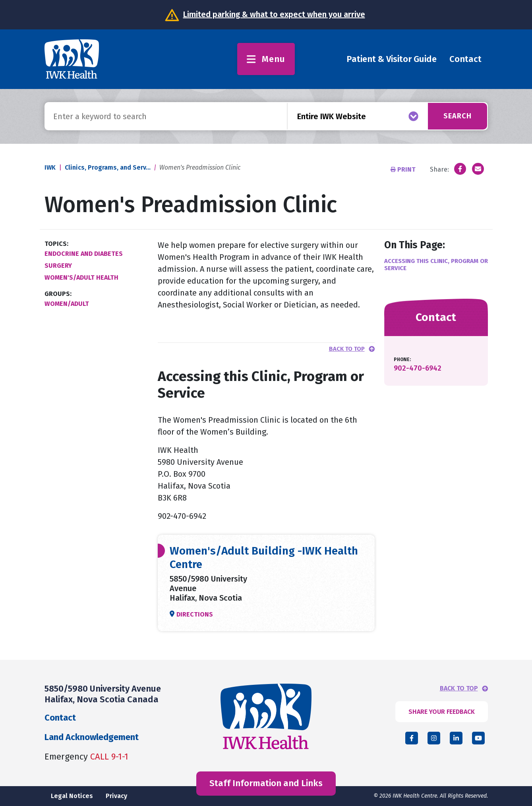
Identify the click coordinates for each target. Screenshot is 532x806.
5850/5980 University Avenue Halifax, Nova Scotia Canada (103, 694)
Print (404, 169)
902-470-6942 (418, 368)
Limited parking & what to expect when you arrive (274, 14)
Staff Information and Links (266, 783)
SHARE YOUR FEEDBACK (442, 712)
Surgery (58, 266)
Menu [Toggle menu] (266, 59)
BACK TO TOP (459, 688)
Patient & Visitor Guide (392, 59)
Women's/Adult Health (81, 277)
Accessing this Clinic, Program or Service (436, 265)
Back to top (347, 349)
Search (457, 116)
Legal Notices (72, 796)
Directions (195, 614)
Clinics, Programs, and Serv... (108, 167)
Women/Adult (67, 304)
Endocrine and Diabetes (84, 254)
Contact (465, 59)
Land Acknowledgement (92, 737)
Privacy (116, 796)
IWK (50, 167)
